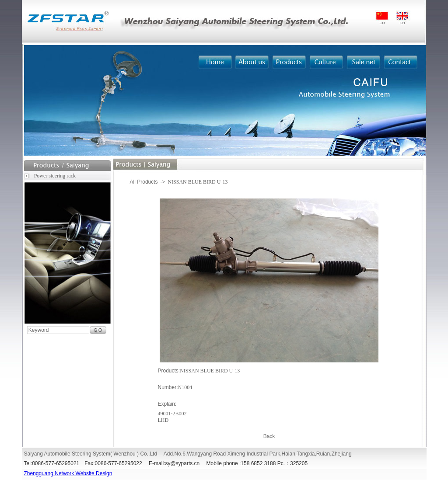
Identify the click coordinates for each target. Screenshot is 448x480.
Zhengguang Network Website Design (68, 473)
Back (269, 436)
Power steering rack (55, 176)
